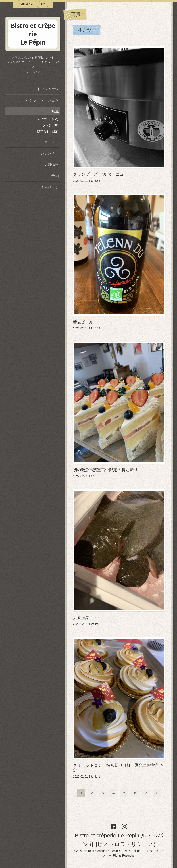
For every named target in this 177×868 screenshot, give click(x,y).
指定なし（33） (49, 132)
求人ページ (50, 187)
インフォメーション (42, 100)
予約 (55, 176)
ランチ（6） (51, 125)
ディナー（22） (49, 119)
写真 (55, 111)
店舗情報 (51, 165)
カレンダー (50, 153)
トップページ (48, 89)
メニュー (51, 142)
